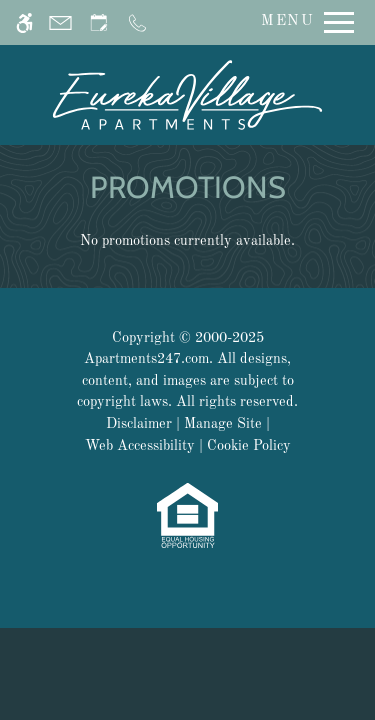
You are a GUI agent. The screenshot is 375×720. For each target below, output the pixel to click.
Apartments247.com (146, 359)
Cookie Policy (249, 446)
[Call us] (137, 22)
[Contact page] (60, 22)
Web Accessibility (140, 446)
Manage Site (223, 424)
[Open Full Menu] (302, 22)
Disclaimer (139, 424)
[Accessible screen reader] (24, 22)
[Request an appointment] (99, 22)
